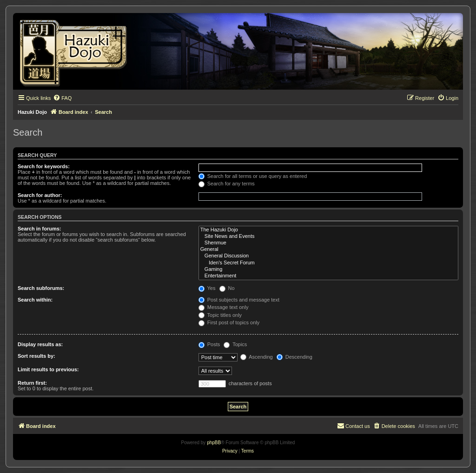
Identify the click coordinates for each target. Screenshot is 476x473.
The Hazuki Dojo (328, 230)
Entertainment (328, 276)
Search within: (35, 300)
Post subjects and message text (239, 300)
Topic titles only (220, 315)
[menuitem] (62, 98)
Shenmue (328, 243)
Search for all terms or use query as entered (253, 176)
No (227, 288)
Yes (207, 288)
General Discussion (328, 256)
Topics (235, 344)
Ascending (257, 357)
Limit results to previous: (48, 369)
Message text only (224, 307)
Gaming (328, 269)
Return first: (32, 383)
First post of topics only (229, 322)
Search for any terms (227, 184)
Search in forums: (40, 229)
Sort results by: (36, 356)
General (328, 250)
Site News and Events (328, 236)
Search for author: (40, 195)
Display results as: (40, 344)
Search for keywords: (44, 166)
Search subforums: (41, 288)
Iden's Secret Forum (328, 263)
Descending (294, 357)
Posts (209, 344)
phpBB (214, 443)
